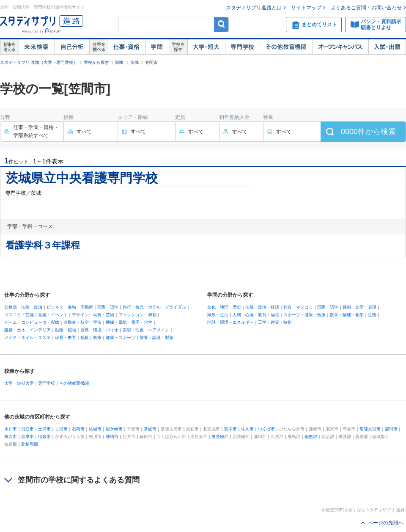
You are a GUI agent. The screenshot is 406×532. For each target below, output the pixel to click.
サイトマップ (306, 8)
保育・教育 (66, 338)
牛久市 (247, 429)
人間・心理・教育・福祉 (256, 315)
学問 (157, 47)
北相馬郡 (30, 444)
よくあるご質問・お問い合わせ (366, 8)
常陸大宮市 (370, 429)
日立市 (27, 429)
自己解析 (72, 47)
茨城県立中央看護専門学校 (82, 178)
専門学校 (242, 47)
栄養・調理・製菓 (156, 338)
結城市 (95, 429)
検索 (221, 24)
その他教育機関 (286, 47)
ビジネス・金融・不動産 (70, 307)
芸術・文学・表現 (359, 307)
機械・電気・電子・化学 (129, 322)
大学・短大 (206, 47)
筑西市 (11, 437)
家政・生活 (218, 315)
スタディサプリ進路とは (254, 8)
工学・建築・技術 (275, 322)
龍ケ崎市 (114, 429)
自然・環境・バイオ (99, 330)
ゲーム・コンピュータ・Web (32, 322)
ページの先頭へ (386, 523)
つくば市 (266, 429)
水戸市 (11, 429)
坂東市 (27, 437)
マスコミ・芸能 (19, 315)
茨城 (134, 62)
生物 (372, 315)
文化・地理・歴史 (224, 307)
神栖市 (112, 437)
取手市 (230, 429)
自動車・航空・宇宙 (82, 322)
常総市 (150, 429)
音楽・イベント (53, 315)
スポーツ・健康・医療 (304, 315)
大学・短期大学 (19, 383)
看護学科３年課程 (43, 245)
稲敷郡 (311, 437)
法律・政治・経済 (262, 307)
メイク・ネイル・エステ (27, 338)
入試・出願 (387, 47)
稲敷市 (44, 437)
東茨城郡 (220, 437)
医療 (97, 338)
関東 (120, 62)
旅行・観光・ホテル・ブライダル (154, 307)
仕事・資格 (126, 47)
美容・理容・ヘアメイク (146, 330)
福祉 (85, 338)
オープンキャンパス (340, 47)
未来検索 (37, 47)
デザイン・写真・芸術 (93, 315)
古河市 (61, 429)
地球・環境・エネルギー (230, 322)
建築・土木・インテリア (27, 330)
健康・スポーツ (121, 338)
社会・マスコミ (298, 307)
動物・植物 (66, 330)
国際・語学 (108, 307)
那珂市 (391, 429)
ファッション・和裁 (137, 315)
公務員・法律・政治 (23, 307)
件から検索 (368, 132)
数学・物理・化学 (347, 315)
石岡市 (78, 429)
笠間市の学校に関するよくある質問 (79, 480)
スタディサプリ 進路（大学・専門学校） (39, 62)
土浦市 (44, 429)
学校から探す (96, 62)
